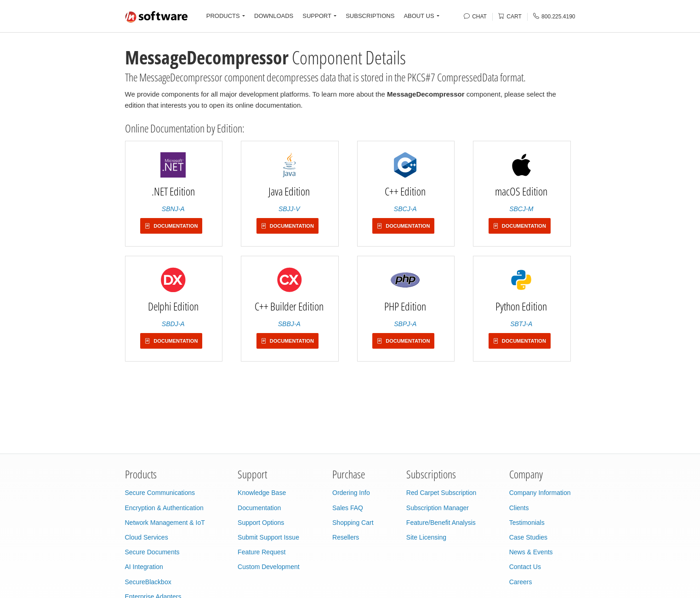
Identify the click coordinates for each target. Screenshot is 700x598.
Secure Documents (152, 552)
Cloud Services (147, 537)
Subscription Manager (438, 508)
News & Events (531, 552)
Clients (519, 508)
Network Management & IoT (165, 523)
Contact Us (525, 567)
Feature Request (262, 552)
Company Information (540, 493)
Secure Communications (160, 493)
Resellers (346, 537)
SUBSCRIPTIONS (370, 16)
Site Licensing (426, 537)
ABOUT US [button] (419, 16)
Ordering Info (351, 493)
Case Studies (528, 537)
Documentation (259, 508)
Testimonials (527, 523)
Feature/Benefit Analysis (441, 523)
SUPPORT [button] (317, 16)
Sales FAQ (348, 508)
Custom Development (269, 567)
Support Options (261, 523)
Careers (521, 582)
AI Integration (144, 567)
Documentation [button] (171, 226)
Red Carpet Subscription (441, 493)
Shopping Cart (353, 523)
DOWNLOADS (274, 16)
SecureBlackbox (148, 582)
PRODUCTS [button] (223, 16)
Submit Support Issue (268, 537)
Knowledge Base (262, 493)
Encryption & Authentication (164, 508)
